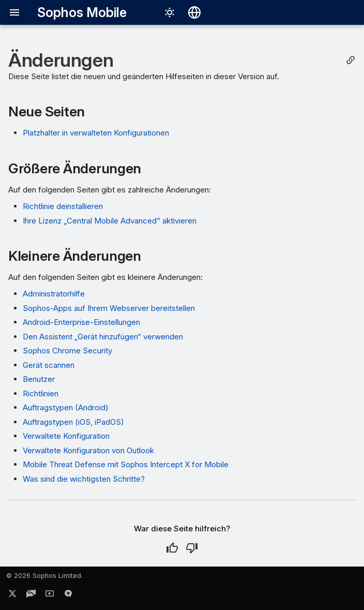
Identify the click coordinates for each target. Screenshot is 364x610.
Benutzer (39, 379)
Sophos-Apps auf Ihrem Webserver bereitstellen (109, 308)
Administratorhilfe (54, 294)
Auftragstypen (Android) (66, 407)
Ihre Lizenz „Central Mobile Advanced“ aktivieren (110, 221)
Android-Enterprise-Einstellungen (81, 322)
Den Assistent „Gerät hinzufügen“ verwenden (103, 337)
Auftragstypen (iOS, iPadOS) (73, 422)
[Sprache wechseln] (194, 12)
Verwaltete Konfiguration (66, 436)
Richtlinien (41, 393)
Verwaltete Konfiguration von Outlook (88, 450)
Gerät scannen (49, 365)
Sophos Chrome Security (67, 351)
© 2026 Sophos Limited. (44, 576)
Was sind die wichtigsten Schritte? (84, 479)
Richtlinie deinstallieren (63, 206)
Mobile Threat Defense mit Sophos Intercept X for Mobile (126, 464)
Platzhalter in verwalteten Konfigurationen (96, 133)
